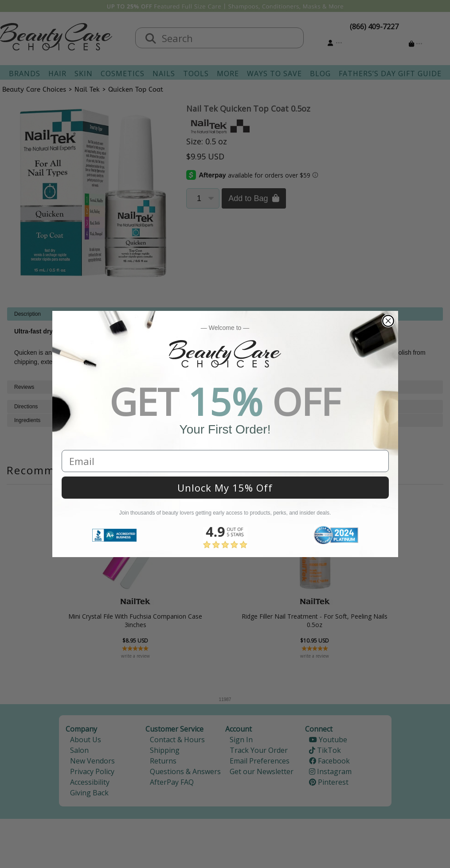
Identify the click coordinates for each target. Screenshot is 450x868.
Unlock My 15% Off (225, 488)
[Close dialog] (388, 321)
